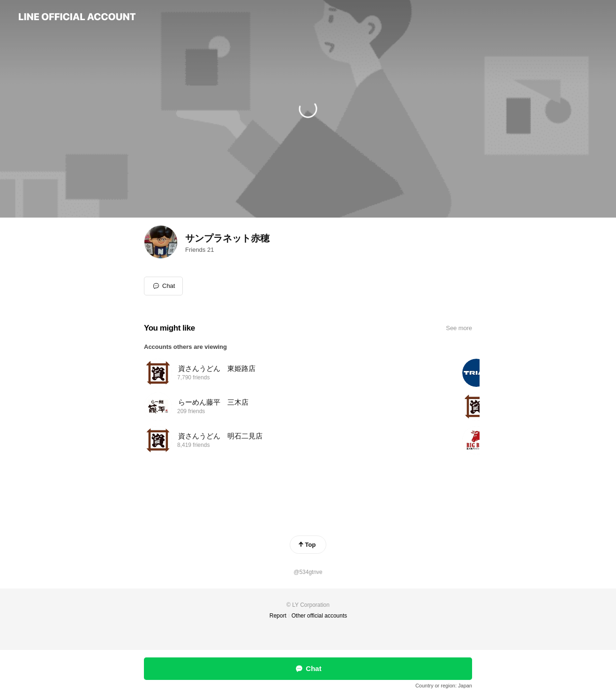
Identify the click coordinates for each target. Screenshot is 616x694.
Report (278, 616)
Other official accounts (319, 616)
